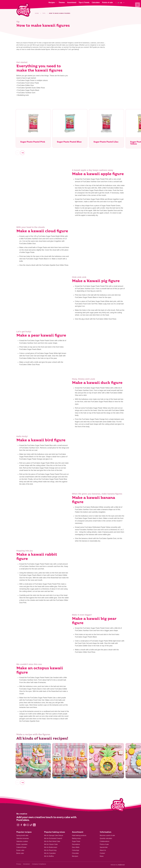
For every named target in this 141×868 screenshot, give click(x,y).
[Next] (22, 153)
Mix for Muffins (49, 856)
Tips (44, 13)
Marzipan (75, 856)
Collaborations (105, 841)
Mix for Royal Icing (50, 850)
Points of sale (104, 844)
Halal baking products (79, 835)
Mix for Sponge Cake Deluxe (54, 835)
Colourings (76, 850)
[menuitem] (121, 4)
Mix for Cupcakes (50, 853)
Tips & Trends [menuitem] (84, 4)
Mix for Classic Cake (51, 844)
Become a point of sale (107, 835)
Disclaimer (27, 864)
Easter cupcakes (22, 844)
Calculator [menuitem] (96, 4)
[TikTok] (31, 825)
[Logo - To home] (118, 805)
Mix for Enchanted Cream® (53, 838)
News (102, 856)
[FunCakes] (23, 10)
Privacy (19, 864)
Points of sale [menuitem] (107, 4)
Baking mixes (76, 838)
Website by (118, 865)
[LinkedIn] (34, 825)
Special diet (104, 847)
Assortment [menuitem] (72, 4)
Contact (102, 853)
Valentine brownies (23, 838)
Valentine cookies (22, 841)
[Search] (116, 4)
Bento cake (20, 853)
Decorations (76, 844)
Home (37, 13)
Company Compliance (39, 864)
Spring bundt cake (22, 835)
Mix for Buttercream (51, 847)
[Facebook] (21, 825)
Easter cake (20, 850)
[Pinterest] (25, 825)
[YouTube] (28, 825)
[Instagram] (18, 825)
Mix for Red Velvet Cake (52, 841)
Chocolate (75, 853)
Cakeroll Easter (21, 847)
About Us (103, 850)
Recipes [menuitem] (52, 4)
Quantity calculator (106, 838)
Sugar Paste (76, 841)
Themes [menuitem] (62, 4)
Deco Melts (76, 847)
